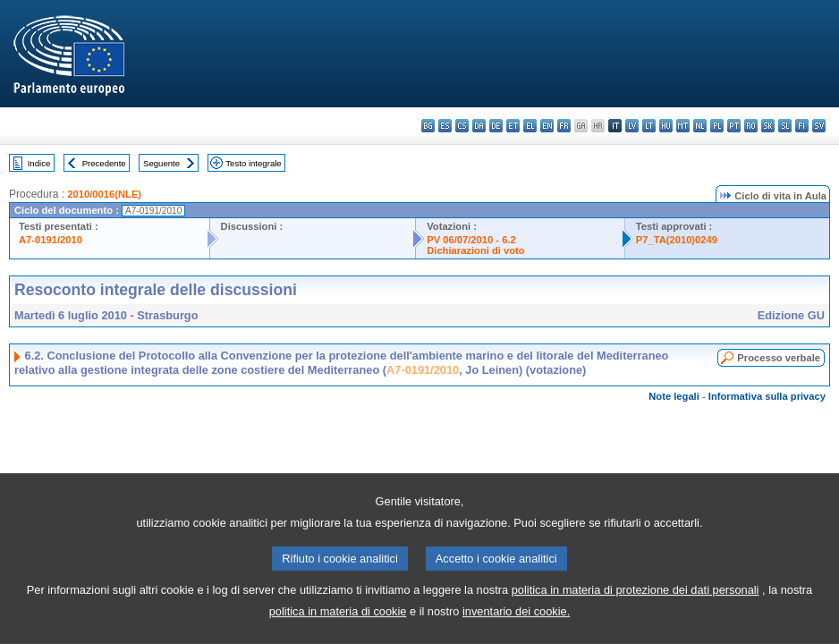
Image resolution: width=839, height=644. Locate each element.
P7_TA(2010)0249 (677, 240)
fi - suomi (802, 126)
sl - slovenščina (785, 126)
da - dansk (479, 126)
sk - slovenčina (768, 126)
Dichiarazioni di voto (475, 250)
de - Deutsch (496, 126)
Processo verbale (779, 358)
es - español (445, 126)
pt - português (734, 126)
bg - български (428, 126)
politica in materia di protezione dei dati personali (636, 610)
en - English (547, 126)
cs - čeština (462, 126)
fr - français (564, 126)
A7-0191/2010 (51, 240)
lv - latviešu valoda (632, 126)
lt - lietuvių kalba (649, 126)
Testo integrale (253, 163)
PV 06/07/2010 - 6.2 (471, 240)
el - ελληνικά (530, 126)
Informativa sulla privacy (767, 396)
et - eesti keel (513, 126)
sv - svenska (819, 126)
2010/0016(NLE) (104, 194)
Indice (39, 163)
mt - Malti (683, 126)
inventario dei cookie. (516, 631)
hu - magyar (666, 126)
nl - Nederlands (700, 126)
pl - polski (717, 126)
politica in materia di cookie (338, 631)
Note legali (674, 396)
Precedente (104, 163)
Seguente (161, 163)
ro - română (751, 126)
